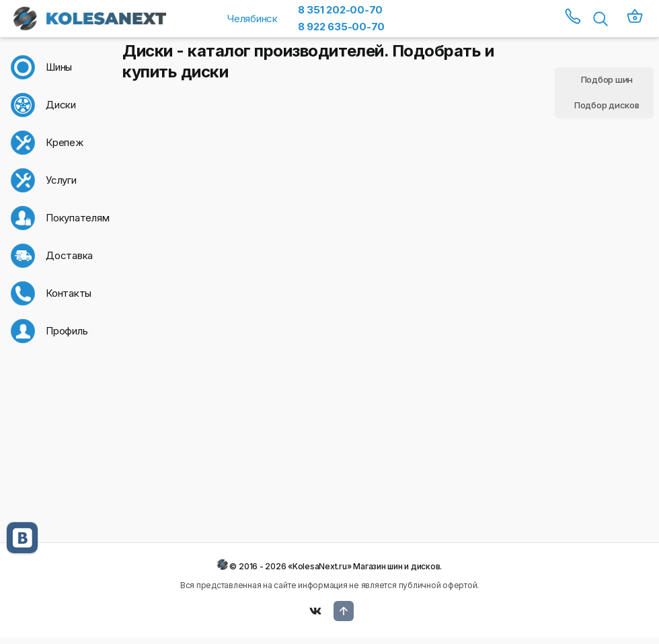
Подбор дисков (607, 105)
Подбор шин (607, 79)
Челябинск (253, 19)
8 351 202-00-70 (340, 10)
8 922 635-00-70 (341, 27)
